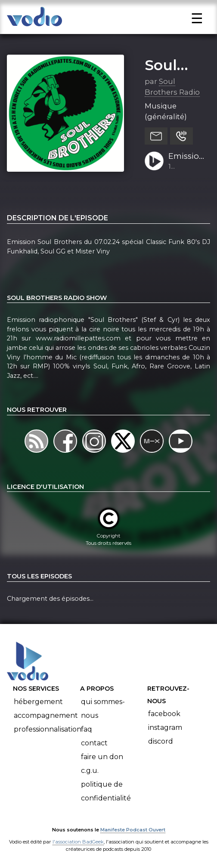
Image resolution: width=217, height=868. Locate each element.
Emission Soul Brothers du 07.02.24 (186, 157)
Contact (94, 743)
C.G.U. (90, 771)
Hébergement (38, 702)
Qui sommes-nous (103, 709)
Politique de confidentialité (106, 791)
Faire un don (102, 757)
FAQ (87, 729)
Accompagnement (46, 715)
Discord (161, 741)
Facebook (164, 714)
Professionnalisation (48, 729)
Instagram (165, 727)
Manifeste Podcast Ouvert (133, 830)
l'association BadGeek (78, 842)
